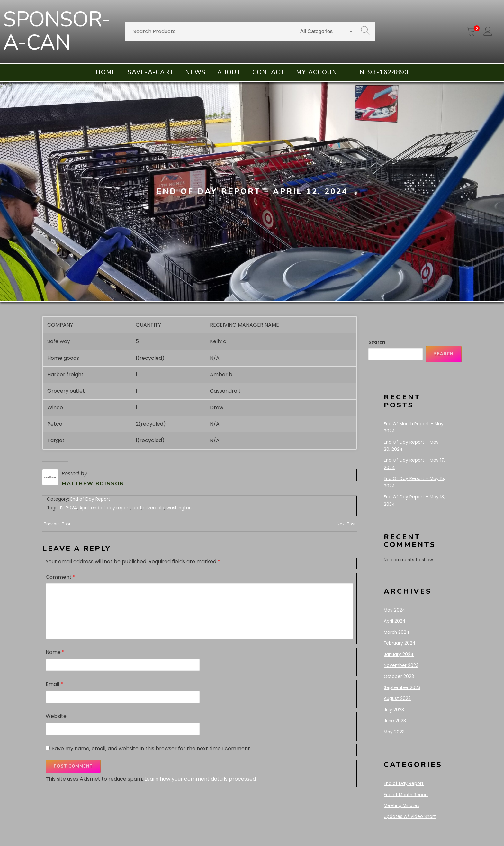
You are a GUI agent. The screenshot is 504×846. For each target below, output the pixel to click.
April (84, 508)
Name (55, 652)
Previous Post (57, 524)
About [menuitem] (229, 72)
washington (179, 508)
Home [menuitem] (106, 72)
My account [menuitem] (319, 72)
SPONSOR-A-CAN (57, 31)
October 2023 (399, 676)
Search (377, 342)
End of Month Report (406, 795)
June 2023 (395, 721)
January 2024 (399, 655)
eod (137, 508)
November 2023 (401, 665)
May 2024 (395, 610)
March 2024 (397, 632)
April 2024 (395, 621)
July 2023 (394, 710)
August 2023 (397, 699)
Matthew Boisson (93, 484)
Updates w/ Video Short (410, 817)
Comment (61, 577)
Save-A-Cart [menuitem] (151, 72)
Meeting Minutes (402, 806)
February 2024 (400, 643)
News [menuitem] (195, 72)
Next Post (346, 524)
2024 (72, 508)
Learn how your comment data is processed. (201, 779)
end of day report (111, 508)
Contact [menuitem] (268, 72)
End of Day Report (90, 499)
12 (62, 508)
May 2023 (394, 732)
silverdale (154, 508)
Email (54, 684)
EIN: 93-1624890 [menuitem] (381, 72)
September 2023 (402, 688)
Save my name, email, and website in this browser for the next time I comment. (151, 748)
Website (56, 716)
